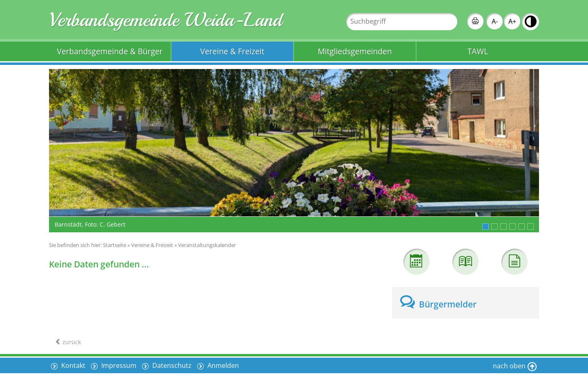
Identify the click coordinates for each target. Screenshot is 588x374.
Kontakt (72, 365)
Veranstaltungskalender (207, 245)
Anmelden (222, 365)
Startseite (115, 245)
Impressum (118, 365)
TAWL (478, 51)
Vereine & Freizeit (233, 51)
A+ (512, 21)
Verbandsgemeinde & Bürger (110, 51)
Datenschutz (171, 365)
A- (495, 21)
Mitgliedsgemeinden (355, 51)
